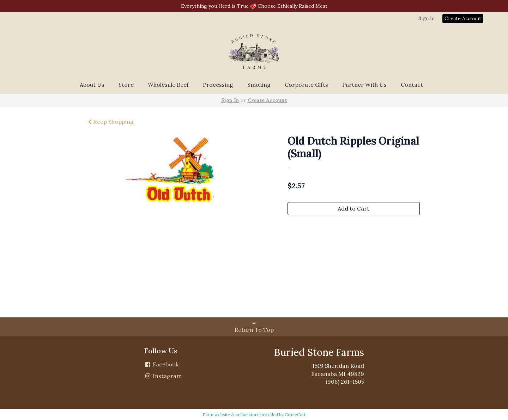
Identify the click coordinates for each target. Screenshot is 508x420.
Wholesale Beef (168, 85)
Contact (412, 85)
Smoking (259, 85)
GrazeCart (295, 415)
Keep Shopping (111, 122)
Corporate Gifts (306, 85)
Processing (218, 85)
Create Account (463, 18)
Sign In (427, 18)
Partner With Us (364, 85)
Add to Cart (353, 208)
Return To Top (254, 327)
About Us (92, 85)
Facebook (161, 364)
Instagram (163, 376)
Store (126, 85)
